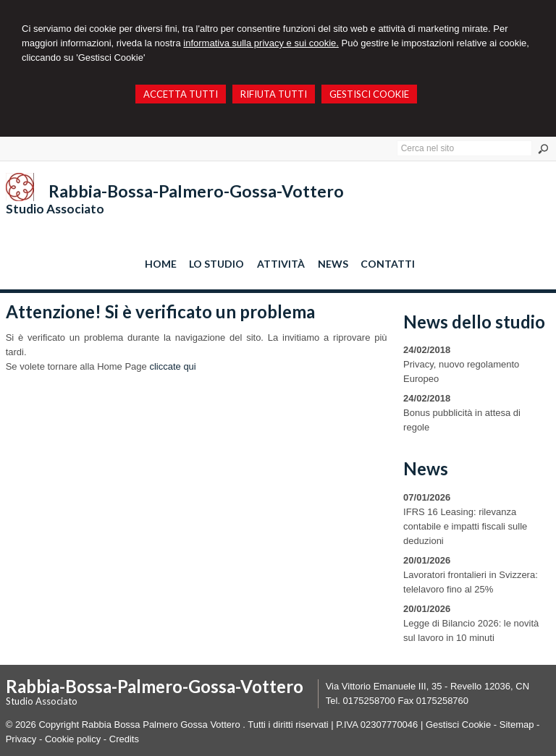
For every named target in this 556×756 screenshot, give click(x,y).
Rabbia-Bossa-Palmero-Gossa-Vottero (196, 191)
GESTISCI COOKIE (369, 94)
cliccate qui (172, 366)
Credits (124, 739)
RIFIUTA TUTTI (274, 94)
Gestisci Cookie (458, 725)
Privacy (21, 739)
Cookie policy (73, 739)
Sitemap (517, 725)
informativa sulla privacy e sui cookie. (261, 43)
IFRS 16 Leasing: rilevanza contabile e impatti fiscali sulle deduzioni (465, 526)
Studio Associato (55, 209)
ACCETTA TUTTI (181, 94)
